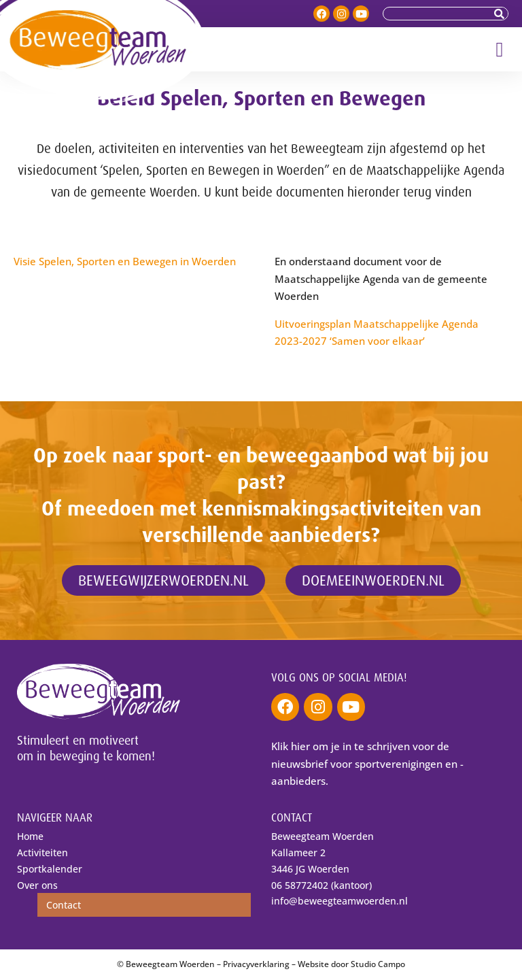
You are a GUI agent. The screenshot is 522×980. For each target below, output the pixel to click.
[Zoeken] (501, 14)
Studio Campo (378, 965)
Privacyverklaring (256, 965)
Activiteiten (42, 853)
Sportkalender (50, 869)
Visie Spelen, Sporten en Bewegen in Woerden (125, 261)
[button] (500, 49)
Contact (64, 906)
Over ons (37, 885)
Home (30, 837)
